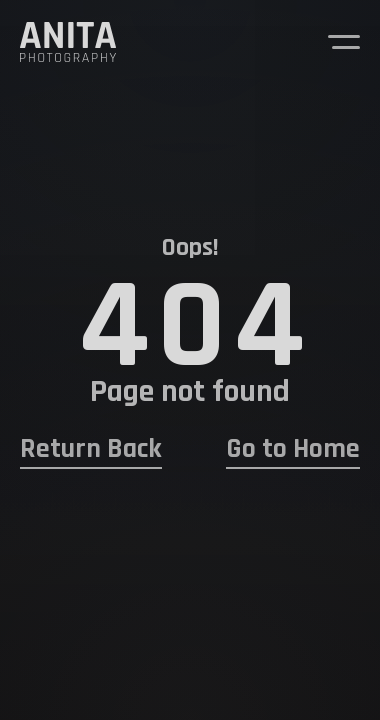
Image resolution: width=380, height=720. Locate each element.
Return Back (91, 449)
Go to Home (293, 449)
